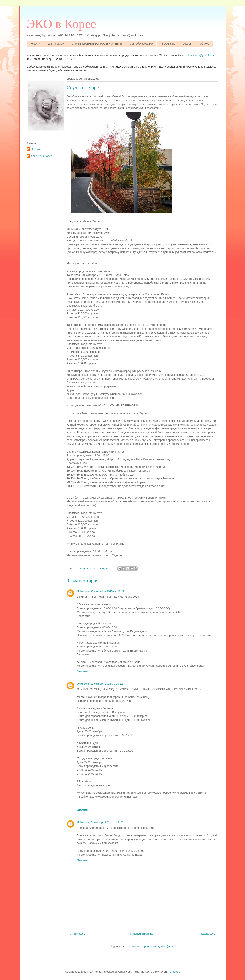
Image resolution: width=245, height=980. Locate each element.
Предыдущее (207, 934)
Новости (35, 44)
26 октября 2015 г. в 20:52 (106, 822)
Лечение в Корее (42, 156)
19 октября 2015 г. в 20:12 (106, 684)
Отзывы (187, 44)
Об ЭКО (205, 44)
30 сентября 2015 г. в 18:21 (107, 591)
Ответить (83, 671)
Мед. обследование (141, 44)
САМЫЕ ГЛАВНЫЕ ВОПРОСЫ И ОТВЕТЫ (97, 44)
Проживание (168, 44)
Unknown (83, 591)
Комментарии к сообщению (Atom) (153, 946)
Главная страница (142, 934)
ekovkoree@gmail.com (201, 55)
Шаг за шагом (56, 44)
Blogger (175, 972)
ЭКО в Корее (62, 24)
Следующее (78, 934)
